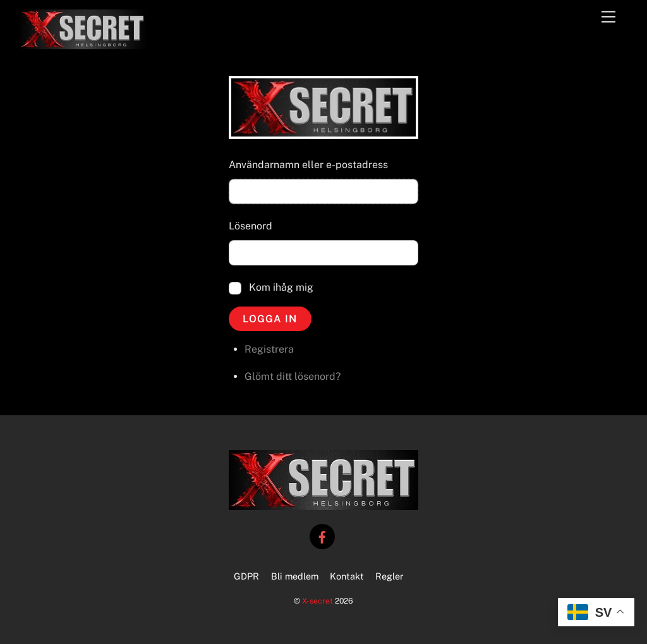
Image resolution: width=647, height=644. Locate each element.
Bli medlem (295, 576)
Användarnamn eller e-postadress (308, 165)
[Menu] (608, 17)
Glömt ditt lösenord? (293, 376)
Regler (390, 576)
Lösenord (251, 226)
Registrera (269, 349)
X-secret (317, 601)
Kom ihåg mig (281, 287)
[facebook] (322, 536)
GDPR (246, 576)
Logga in (270, 319)
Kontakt (347, 576)
